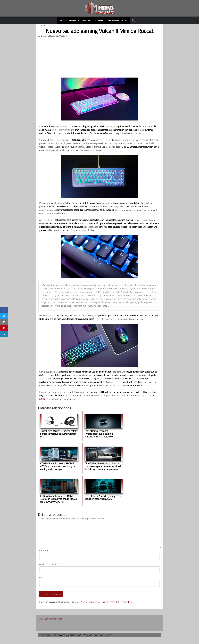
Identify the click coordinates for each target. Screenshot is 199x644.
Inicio (62, 20)
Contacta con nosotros (118, 20)
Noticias (87, 20)
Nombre (44, 551)
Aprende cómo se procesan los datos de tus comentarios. (107, 602)
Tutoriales (99, 20)
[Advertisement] (99, 58)
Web (41, 578)
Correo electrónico (49, 564)
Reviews (73, 20)
